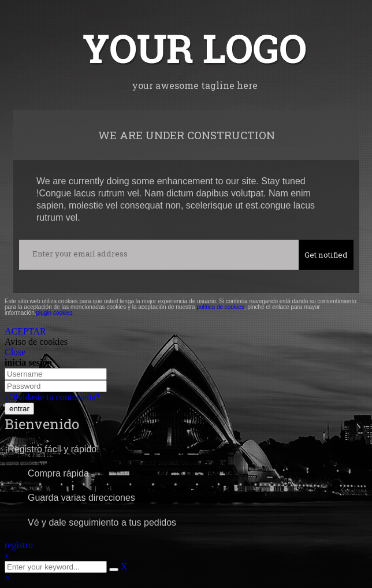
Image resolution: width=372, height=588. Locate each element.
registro (19, 545)
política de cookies (220, 307)
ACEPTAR (25, 331)
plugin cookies (54, 313)
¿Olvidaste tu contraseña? (52, 397)
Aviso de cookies (36, 342)
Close (15, 352)
